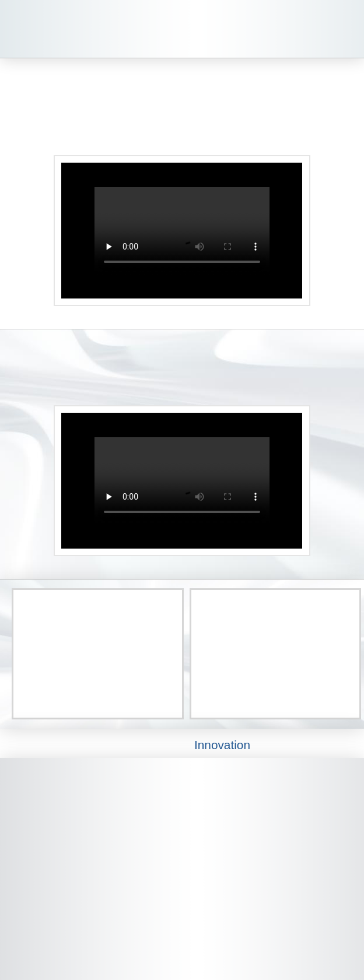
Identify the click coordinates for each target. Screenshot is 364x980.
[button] (345, 29)
